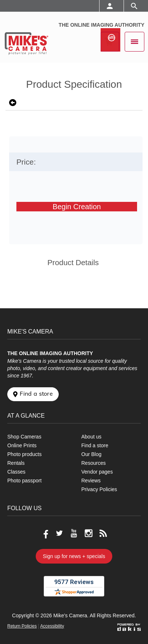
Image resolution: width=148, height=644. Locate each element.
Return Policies (22, 626)
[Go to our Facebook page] (45, 533)
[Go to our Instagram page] (89, 533)
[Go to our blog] (103, 533)
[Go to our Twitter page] (59, 533)
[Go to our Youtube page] (74, 533)
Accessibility (52, 626)
